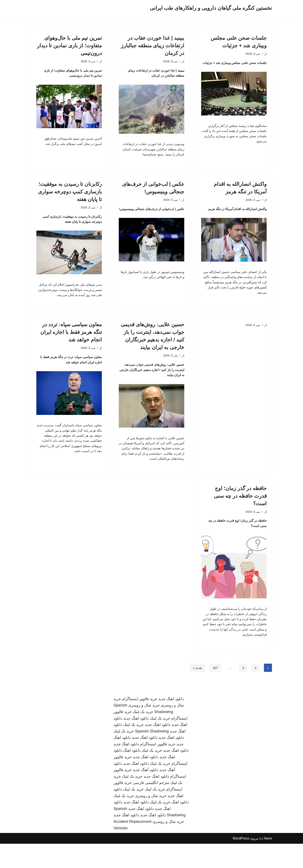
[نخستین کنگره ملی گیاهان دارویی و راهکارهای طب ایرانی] (211, 8)
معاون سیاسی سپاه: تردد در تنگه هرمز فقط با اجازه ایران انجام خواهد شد (71, 345)
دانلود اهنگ (132, 775)
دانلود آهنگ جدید (145, 794)
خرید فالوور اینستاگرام (140, 723)
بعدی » (196, 692)
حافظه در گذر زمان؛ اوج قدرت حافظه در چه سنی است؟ (240, 514)
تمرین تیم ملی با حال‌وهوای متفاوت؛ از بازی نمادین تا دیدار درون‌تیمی (69, 46)
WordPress (241, 863)
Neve (268, 863)
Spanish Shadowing (152, 755)
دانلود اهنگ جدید (171, 723)
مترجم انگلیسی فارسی (151, 807)
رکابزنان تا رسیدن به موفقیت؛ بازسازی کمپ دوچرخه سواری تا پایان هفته (70, 195)
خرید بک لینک (143, 736)
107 (215, 692)
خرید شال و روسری (144, 729)
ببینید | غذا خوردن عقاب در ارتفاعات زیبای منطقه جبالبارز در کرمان (153, 46)
